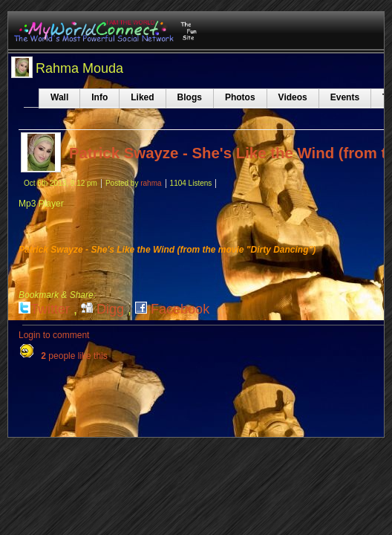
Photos (240, 97)
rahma (151, 183)
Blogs (190, 97)
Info (99, 97)
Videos (293, 97)
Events (345, 97)
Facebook (172, 309)
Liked (142, 97)
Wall (59, 97)
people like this (74, 356)
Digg (102, 309)
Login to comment (54, 335)
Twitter (44, 309)
